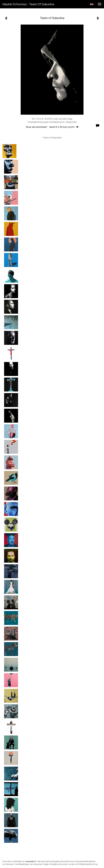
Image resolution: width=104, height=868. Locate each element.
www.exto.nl (31, 861)
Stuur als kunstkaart (52, 127)
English (92, 4)
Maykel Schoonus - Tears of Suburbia (28, 4)
